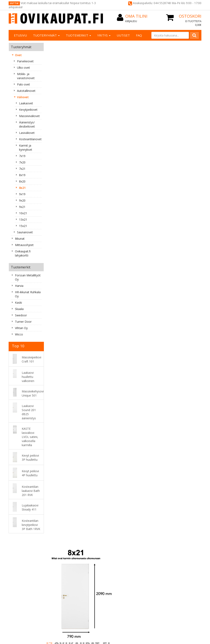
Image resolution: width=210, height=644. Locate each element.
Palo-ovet (23, 84)
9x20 (22, 200)
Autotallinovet (26, 91)
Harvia (19, 286)
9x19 (22, 194)
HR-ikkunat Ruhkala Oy (28, 294)
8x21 (22, 188)
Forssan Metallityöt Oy (28, 277)
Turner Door (23, 322)
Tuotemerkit (78, 35)
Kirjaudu (131, 21)
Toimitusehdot (98, 557)
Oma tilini (133, 557)
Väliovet (23, 97)
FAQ (139, 35)
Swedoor (21, 315)
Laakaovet (26, 103)
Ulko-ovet (23, 68)
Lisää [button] (73, 249)
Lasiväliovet (27, 133)
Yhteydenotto (59, 561)
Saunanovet (25, 232)
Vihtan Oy (21, 328)
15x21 (23, 226)
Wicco (19, 334)
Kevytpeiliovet (28, 110)
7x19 (22, 156)
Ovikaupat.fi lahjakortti (23, 253)
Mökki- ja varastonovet (26, 76)
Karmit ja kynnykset (26, 148)
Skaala (19, 309)
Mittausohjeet (24, 245)
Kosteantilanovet (30, 139)
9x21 (22, 207)
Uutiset (123, 35)
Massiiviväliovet (29, 116)
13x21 (23, 219)
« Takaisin (55, 187)
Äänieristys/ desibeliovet (27, 124)
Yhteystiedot (58, 557)
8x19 (22, 175)
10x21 (23, 213)
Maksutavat (96, 561)
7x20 (22, 162)
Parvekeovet (25, 61)
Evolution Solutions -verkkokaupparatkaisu (175, 632)
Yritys (104, 35)
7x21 (22, 169)
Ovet (18, 55)
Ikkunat (20, 239)
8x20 (22, 181)
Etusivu (20, 35)
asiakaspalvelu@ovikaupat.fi (27, 586)
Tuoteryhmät (46, 35)
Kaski (18, 303)
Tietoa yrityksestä (62, 553)
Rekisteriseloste (99, 553)
